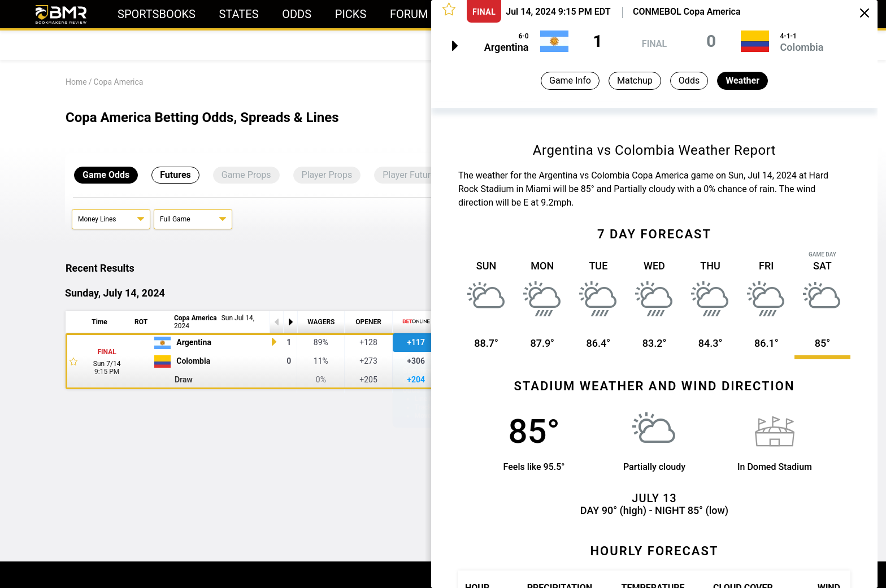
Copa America (118, 82)
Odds (297, 14)
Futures (175, 175)
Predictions (156, 45)
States (239, 14)
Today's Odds (88, 45)
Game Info (570, 80)
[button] (449, 9)
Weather (742, 80)
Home (76, 82)
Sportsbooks (157, 14)
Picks (351, 14)
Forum (409, 14)
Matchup (635, 80)
